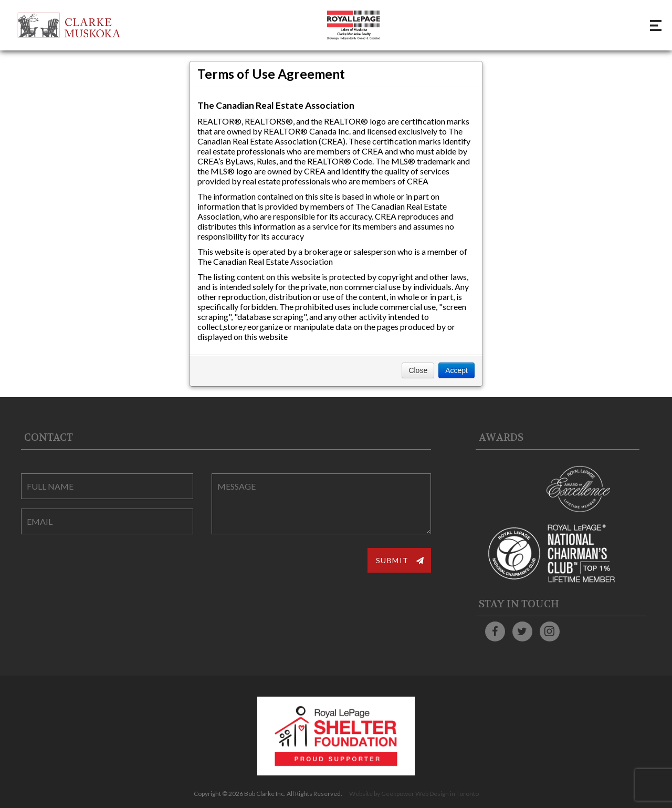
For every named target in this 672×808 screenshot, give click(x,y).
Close (418, 370)
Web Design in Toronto (447, 794)
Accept (456, 370)
